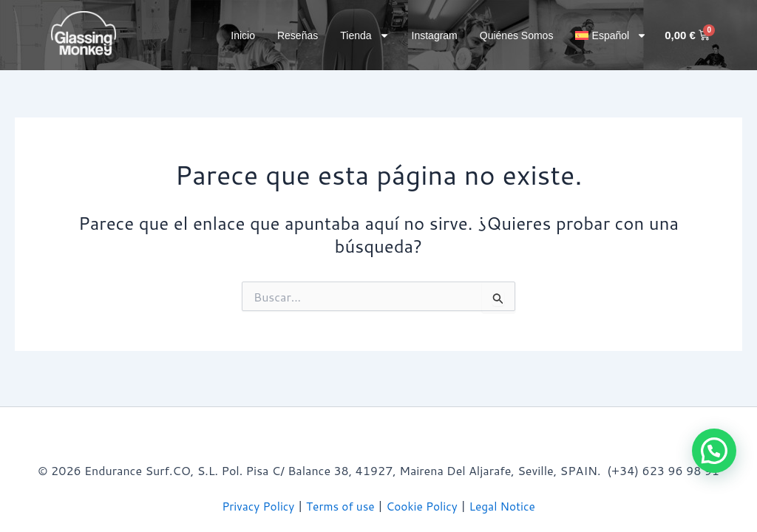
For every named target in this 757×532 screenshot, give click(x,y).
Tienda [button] (364, 35)
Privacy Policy (254, 506)
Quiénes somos (517, 35)
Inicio (243, 35)
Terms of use (339, 506)
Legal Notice (506, 506)
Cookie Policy (423, 506)
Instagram (435, 35)
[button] (611, 35)
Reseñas (298, 35)
